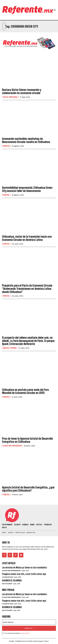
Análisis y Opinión (10, 348)
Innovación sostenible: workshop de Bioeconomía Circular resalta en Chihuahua (26, 140)
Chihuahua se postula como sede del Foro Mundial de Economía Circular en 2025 (25, 391)
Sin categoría (7, 584)
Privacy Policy (25, 633)
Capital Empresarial (10, 97)
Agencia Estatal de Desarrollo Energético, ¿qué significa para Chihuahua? (28, 489)
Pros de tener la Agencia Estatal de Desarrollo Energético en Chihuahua (27, 440)
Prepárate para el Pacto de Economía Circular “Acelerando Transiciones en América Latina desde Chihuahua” (27, 289)
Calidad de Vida (8, 577)
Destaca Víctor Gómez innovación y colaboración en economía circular (22, 91)
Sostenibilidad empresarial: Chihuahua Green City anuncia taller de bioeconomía (27, 189)
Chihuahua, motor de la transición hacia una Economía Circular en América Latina (27, 238)
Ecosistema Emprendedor (12, 446)
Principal (6, 146)
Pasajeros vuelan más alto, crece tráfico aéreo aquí (24, 574)
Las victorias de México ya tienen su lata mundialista (24, 568)
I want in (29, 628)
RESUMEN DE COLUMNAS (12, 580)
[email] (29, 622)
